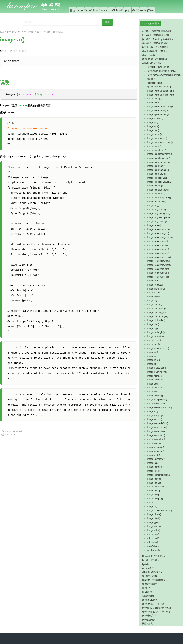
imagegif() (152, 364)
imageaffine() (154, 103)
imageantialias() (155, 118)
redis (143, 10)
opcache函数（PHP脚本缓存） (157, 612)
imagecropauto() (155, 285)
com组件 (146, 588)
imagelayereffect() (156, 388)
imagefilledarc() (155, 305)
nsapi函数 (147, 592)
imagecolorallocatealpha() (160, 142)
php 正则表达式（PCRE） (155, 51)
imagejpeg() (153, 384)
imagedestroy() (155, 293)
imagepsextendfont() (157, 427)
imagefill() (152, 301)
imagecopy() (154, 206)
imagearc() (153, 122)
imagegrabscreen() (157, 368)
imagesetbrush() (155, 467)
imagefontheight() (156, 332)
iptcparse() (153, 542)
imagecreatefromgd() (158, 241)
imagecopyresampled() (159, 217)
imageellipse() (154, 297)
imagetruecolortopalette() (160, 511)
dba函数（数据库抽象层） (155, 580)
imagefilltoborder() (156, 320)
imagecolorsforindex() (158, 190)
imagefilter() (153, 324)
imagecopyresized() (157, 222)
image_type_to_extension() (161, 91)
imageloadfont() (155, 396)
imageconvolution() (157, 202)
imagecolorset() (155, 186)
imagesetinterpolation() (159, 475)
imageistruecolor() (156, 380)
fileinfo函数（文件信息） (154, 556)
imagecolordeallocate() (159, 162)
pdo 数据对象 (149, 620)
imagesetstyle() (155, 483)
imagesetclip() (154, 471)
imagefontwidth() (156, 336)
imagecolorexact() (156, 166)
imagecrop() (153, 281)
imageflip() (153, 328)
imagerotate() (154, 455)
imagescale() (154, 463)
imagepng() (153, 411)
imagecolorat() (155, 146)
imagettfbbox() (155, 514)
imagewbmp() (154, 526)
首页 (72, 10)
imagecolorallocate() (157, 138)
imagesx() (152, 503)
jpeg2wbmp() (154, 546)
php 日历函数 (149, 55)
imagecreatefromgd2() (158, 233)
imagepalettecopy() (157, 404)
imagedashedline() (157, 289)
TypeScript (91, 10)
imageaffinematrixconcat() (160, 107)
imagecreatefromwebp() (159, 265)
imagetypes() (154, 522)
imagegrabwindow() (157, 372)
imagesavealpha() (156, 459)
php (128, 10)
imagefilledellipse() (157, 309)
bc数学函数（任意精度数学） (157, 47)
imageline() (153, 392)
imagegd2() (153, 352)
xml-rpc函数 (148, 568)
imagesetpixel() (155, 479)
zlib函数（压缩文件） (153, 572)
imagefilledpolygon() (157, 312)
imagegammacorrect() (158, 348)
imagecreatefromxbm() (159, 269)
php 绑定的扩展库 (32, 32)
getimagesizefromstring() (160, 87)
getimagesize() (155, 83)
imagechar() (153, 130)
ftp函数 (146, 564)
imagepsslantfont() (157, 439)
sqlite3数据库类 (150, 584)
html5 (120, 10)
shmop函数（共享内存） (154, 604)
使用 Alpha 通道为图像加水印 (162, 71)
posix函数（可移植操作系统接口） (159, 608)
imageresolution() (156, 451)
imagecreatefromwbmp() (159, 261)
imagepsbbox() (155, 419)
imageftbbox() (154, 340)
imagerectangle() (156, 447)
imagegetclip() (154, 360)
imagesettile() (154, 491)
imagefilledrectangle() (158, 316)
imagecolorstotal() (156, 194)
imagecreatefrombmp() (159, 229)
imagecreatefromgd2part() (160, 237)
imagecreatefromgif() (158, 245)
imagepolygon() (155, 416)
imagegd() (152, 356)
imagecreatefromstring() (159, 257)
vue (80, 10)
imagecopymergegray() (159, 213)
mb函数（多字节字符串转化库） (158, 31)
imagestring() (154, 495)
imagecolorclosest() (157, 150)
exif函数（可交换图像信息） (156, 59)
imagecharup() (155, 134)
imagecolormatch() (157, 174)
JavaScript (99, 10)
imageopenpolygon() (157, 400)
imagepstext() (154, 443)
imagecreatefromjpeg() (159, 249)
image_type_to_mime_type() (161, 95)
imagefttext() (154, 344)
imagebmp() (153, 126)
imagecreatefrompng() (158, 253)
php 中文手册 (14, 32)
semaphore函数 (150, 600)
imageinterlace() (155, 376)
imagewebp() (154, 530)
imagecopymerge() (157, 210)
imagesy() (11, 435)
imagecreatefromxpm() (159, 273)
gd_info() (152, 79)
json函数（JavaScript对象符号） (158, 39)
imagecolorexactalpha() (159, 170)
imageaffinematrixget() (158, 111)
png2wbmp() (154, 550)
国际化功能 (148, 623)
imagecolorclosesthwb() (159, 158)
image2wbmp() (155, 99)
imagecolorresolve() (157, 178)
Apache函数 (148, 596)
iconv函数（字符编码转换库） (157, 35)
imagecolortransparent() (159, 198)
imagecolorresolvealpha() (160, 182)
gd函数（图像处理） (54, 32)
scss (104, 10)
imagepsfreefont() (156, 431)
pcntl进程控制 (149, 616)
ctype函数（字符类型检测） (156, 43)
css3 (112, 10)
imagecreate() (154, 225)
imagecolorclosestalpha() (160, 154)
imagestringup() (14, 431)
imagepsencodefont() (158, 423)
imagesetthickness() (157, 487)
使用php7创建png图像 (158, 67)
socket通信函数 (150, 576)
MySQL (136, 10)
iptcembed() (153, 538)
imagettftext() (154, 518)
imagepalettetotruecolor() (160, 407)
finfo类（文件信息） (152, 560)
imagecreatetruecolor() (159, 277)
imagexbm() (153, 534)
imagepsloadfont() (156, 435)
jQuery (152, 10)
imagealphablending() (158, 114)
